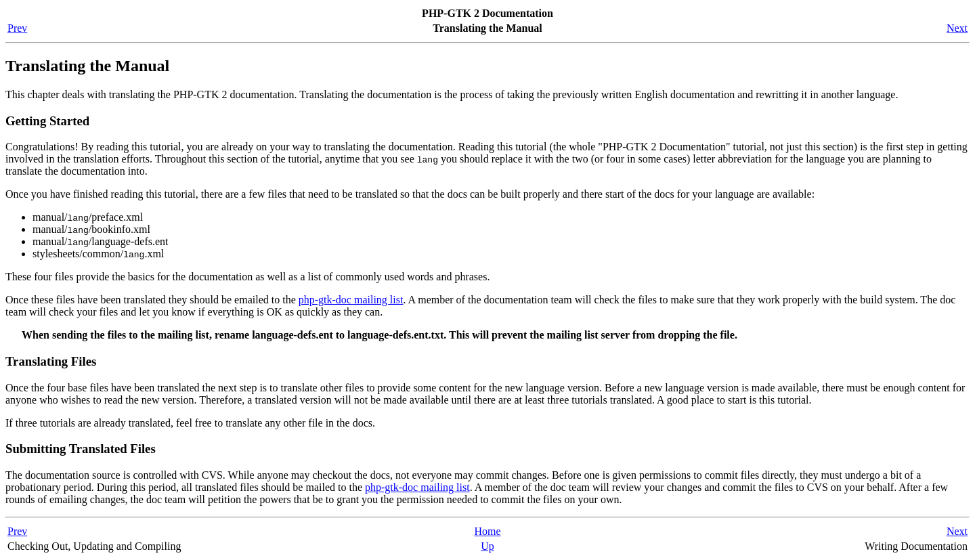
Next (957, 28)
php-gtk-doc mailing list (351, 300)
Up (487, 546)
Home (487, 531)
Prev (17, 28)
